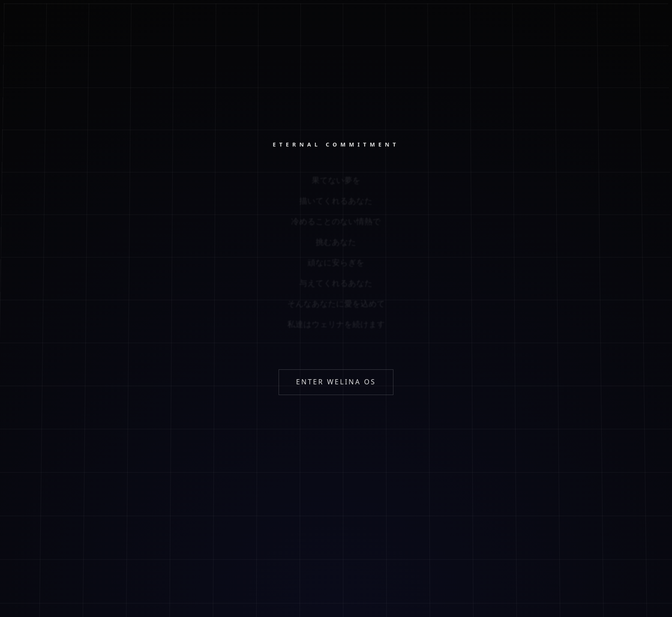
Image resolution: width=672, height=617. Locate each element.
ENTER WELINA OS (336, 382)
